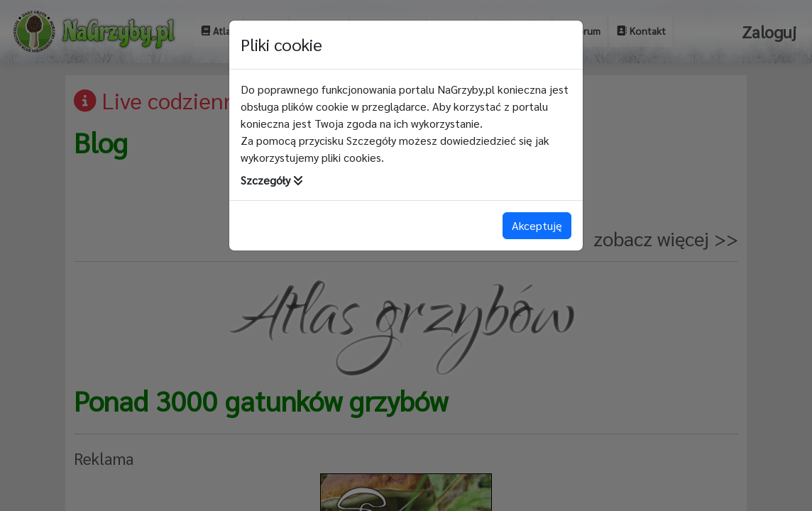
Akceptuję (537, 225)
